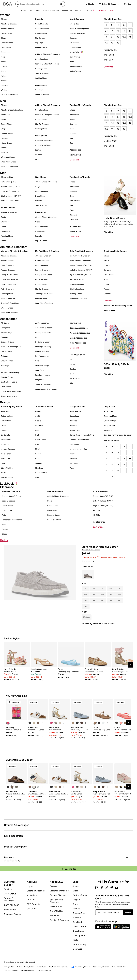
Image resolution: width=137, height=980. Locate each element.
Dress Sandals (41, 33)
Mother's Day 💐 (76, 52)
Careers (53, 886)
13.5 (106, 129)
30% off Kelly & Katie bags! (117, 366)
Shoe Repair (55, 916)
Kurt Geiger (74, 444)
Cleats (4, 226)
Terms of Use (41, 967)
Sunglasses (40, 380)
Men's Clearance (55, 491)
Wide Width (109, 55)
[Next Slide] (130, 665)
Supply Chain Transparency (58, 967)
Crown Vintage (110, 421)
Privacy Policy (9, 967)
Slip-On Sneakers (42, 73)
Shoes (4, 19)
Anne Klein (5, 411)
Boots (3, 119)
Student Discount (58, 895)
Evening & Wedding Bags (11, 347)
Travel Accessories (43, 384)
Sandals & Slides (54, 520)
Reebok (107, 289)
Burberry (73, 425)
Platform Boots (80, 895)
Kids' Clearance (100, 491)
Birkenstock (74, 115)
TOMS (4, 473)
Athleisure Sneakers (9, 256)
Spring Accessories (79, 328)
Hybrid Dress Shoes (43, 145)
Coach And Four (110, 416)
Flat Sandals (40, 38)
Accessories (75, 150)
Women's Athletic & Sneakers (15, 251)
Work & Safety (79, 944)
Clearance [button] (102, 10)
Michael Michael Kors (78, 449)
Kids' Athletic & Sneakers (81, 251)
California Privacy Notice (25, 967)
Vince (72, 468)
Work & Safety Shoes (10, 95)
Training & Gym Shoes (10, 303)
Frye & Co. (5, 444)
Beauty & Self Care (43, 332)
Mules (3, 71)
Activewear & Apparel (44, 328)
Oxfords (38, 155)
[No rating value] (87, 561)
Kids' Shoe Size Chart (10, 201)
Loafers (4, 66)
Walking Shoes (41, 78)
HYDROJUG (75, 378)
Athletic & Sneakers (9, 24)
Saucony (39, 463)
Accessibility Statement (101, 967)
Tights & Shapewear (9, 396)
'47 (71, 359)
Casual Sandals (41, 24)
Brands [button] (78, 10)
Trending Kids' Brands (80, 177)
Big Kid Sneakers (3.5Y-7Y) (81, 275)
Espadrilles (5, 52)
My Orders (32, 895)
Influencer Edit (76, 47)
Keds (37, 430)
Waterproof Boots (8, 157)
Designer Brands (77, 406)
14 (112, 129)
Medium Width (110, 141)
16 (124, 129)
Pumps (4, 76)
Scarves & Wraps (42, 365)
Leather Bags (6, 351)
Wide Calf (108, 60)
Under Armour (41, 473)
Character (5, 222)
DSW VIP (31, 900)
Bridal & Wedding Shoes (79, 29)
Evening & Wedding (43, 347)
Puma (72, 210)
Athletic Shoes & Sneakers (47, 54)
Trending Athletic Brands (115, 251)
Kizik (37, 435)
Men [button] (31, 10)
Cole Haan (74, 124)
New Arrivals (75, 57)
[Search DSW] (40, 4)
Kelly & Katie (109, 425)
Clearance (108, 67)
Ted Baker (74, 463)
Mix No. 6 (108, 430)
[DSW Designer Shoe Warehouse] (8, 4)
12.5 (124, 123)
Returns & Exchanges (9, 899)
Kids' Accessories (78, 343)
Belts (37, 337)
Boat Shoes (6, 115)
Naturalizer (5, 458)
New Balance (75, 201)
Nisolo (72, 454)
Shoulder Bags (7, 361)
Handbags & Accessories (12, 520)
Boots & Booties (8, 29)
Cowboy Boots (80, 935)
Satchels (5, 356)
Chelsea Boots (79, 926)
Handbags (39, 90)
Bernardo (73, 421)
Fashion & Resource (59, 920)
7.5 (118, 31)
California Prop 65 (28, 970)
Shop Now (109, 232)
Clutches (5, 337)
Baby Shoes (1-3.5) (9, 182)
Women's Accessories (80, 333)
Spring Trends (75, 71)
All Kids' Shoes (8, 208)
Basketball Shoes (42, 260)
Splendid (73, 458)
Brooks (72, 119)
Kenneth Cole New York (79, 440)
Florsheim (74, 133)
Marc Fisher (6, 454)
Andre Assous (75, 411)
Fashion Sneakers (8, 270)
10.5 (124, 37)
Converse (73, 191)
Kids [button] (38, 10)
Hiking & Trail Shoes (9, 275)
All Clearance (99, 522)
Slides (75, 891)
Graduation (74, 43)
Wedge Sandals (41, 47)
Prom (72, 62)
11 (130, 37)
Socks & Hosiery (42, 94)
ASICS (106, 260)
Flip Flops (39, 43)
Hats (37, 361)
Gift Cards (32, 908)
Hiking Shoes (6, 143)
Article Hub (74, 24)
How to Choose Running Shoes (118, 306)
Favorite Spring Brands (12, 406)
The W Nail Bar (57, 911)
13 (118, 43)
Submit (128, 912)
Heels (3, 62)
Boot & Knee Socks (9, 382)
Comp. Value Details (119, 967)
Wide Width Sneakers (10, 313)
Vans (37, 477)
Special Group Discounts (56, 901)
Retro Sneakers (7, 289)
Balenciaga (74, 416)
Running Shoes (41, 68)
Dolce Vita (5, 430)
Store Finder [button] (10, 910)
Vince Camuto (7, 477)
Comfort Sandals (42, 29)
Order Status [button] (10, 894)
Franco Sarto (6, 440)
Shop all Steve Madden (91, 550)
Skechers (73, 215)
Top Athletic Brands (44, 406)
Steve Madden (7, 468)
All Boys (97, 510)
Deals (111, 10)
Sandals (4, 81)
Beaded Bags (6, 332)
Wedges (4, 90)
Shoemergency (76, 66)
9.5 (112, 37)
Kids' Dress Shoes (114, 218)
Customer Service (12, 914)
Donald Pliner (75, 430)
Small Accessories (43, 375)
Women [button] (23, 10)
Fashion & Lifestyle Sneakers (47, 64)
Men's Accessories (78, 338)
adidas (72, 110)
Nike (71, 138)
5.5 (124, 25)
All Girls (96, 515)
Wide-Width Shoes (8, 162)
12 (112, 43)
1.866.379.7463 (11, 905)
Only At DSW (110, 406)
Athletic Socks (7, 377)
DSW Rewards (33, 904)
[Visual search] (62, 4)
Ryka (37, 458)
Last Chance (99, 527)
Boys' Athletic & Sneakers (80, 260)
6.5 (106, 31)
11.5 (106, 43)
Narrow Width (110, 50)
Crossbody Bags (8, 342)
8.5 (130, 31)
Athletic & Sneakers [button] (51, 10)
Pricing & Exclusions (11, 970)
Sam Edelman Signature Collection (118, 435)
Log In (30, 886)
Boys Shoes (41, 212)
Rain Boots (5, 231)
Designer (73, 38)
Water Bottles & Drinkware (46, 389)
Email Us (8, 889)
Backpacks (6, 328)
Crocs (72, 129)
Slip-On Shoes (41, 205)
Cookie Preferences (44, 970)
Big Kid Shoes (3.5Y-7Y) (11, 196)
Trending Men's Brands (80, 105)
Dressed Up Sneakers (44, 140)
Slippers (4, 85)
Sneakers (77, 918)
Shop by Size (7, 177)
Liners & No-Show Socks (11, 391)
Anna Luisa (108, 411)
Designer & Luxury (43, 342)
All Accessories (42, 323)
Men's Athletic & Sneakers (47, 251)
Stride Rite (74, 220)
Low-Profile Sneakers (10, 279)
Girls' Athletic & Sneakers (80, 256)
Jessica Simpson (8, 449)
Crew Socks (6, 387)
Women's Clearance (11, 491)
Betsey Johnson (8, 416)
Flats (3, 57)
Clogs (3, 38)
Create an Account (36, 891)
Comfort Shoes (7, 43)
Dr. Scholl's (6, 435)
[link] (16, 673)
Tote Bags (5, 365)
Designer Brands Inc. (60, 891)
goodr (72, 374)
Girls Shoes (40, 177)
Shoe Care (39, 370)
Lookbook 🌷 (89, 10)
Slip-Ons (4, 152)
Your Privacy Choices (80, 967)
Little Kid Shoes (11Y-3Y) (11, 191)
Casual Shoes (7, 33)
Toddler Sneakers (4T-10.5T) (81, 265)
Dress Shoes (6, 47)
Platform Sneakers (8, 284)
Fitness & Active (42, 351)
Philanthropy (56, 907)
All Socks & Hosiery (10, 372)
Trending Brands (77, 355)
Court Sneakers (41, 59)
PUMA (106, 284)
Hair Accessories (42, 356)
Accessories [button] (67, 10)
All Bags (5, 323)
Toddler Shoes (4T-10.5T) (11, 186)
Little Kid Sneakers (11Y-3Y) (81, 270)
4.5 (112, 25)
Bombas (73, 369)
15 (118, 129)
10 (118, 37)
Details (122, 557)
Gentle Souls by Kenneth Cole (82, 435)
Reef (71, 143)
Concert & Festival (77, 33)
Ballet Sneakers (7, 260)
